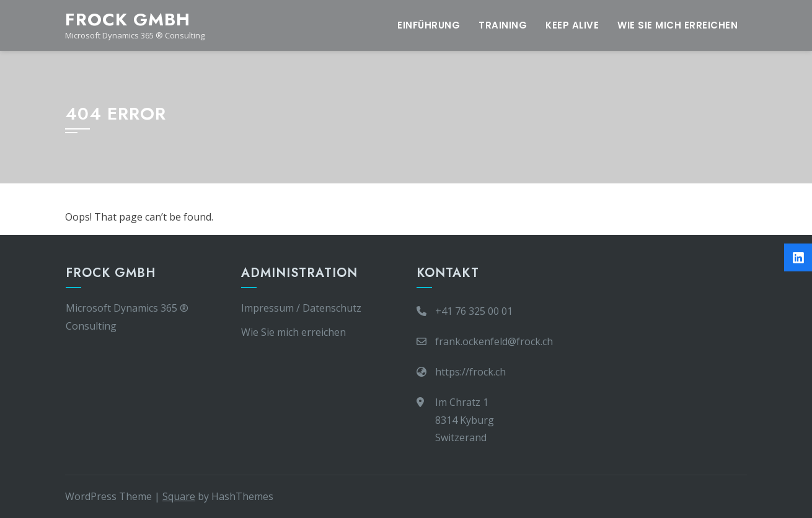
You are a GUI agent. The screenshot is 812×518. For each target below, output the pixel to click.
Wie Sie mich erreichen (677, 25)
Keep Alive (572, 25)
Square (179, 496)
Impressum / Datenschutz (301, 308)
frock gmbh (128, 20)
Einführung (429, 25)
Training (503, 25)
